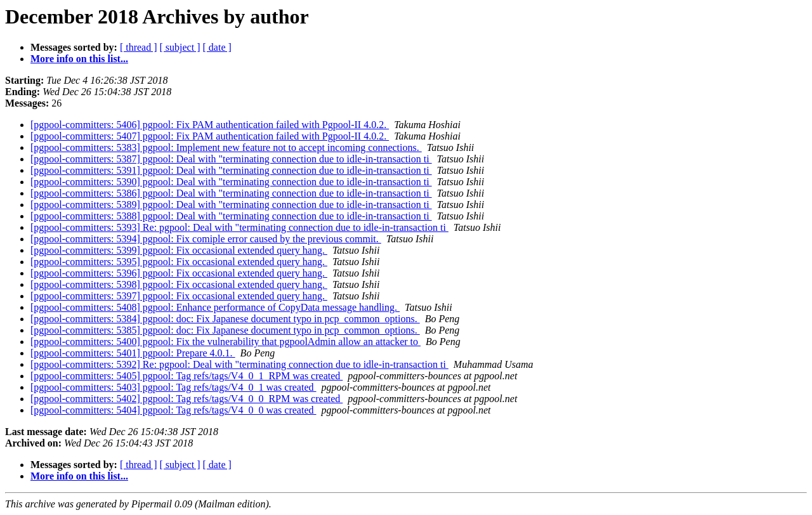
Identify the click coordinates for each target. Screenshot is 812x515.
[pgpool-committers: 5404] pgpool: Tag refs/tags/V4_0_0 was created (173, 410)
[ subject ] (180, 47)
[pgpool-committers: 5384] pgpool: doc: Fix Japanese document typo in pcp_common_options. (225, 319)
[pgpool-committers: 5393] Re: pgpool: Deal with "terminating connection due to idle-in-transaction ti (239, 227)
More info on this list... (79, 59)
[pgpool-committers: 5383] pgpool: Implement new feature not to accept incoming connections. (226, 147)
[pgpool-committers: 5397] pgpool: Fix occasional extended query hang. (179, 296)
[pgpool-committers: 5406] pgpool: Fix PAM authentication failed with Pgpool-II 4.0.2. (210, 125)
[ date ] (217, 47)
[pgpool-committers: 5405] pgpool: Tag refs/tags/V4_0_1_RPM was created (187, 376)
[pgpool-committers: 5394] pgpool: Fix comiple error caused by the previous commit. (206, 239)
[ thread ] (139, 47)
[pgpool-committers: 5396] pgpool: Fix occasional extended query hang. (179, 273)
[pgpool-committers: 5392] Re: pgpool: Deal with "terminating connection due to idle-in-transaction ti (239, 364)
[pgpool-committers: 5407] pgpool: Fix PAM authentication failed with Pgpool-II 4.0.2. (210, 136)
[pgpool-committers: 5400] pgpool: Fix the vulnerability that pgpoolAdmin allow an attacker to (226, 342)
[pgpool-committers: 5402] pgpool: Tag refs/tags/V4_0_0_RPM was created (187, 399)
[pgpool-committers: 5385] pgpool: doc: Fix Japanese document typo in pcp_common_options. (225, 330)
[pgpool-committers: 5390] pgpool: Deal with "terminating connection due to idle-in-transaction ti (231, 182)
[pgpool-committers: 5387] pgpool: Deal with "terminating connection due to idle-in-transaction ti (231, 159)
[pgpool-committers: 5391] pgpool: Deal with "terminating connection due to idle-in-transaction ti (231, 170)
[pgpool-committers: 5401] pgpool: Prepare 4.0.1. (133, 353)
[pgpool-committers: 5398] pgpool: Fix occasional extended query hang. (179, 284)
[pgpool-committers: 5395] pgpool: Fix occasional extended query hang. (179, 262)
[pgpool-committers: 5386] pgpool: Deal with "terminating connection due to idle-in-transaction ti (231, 193)
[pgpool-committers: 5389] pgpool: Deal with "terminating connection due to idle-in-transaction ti (231, 205)
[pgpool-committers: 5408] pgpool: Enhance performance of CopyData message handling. (215, 307)
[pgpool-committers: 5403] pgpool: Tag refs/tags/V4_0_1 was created (173, 387)
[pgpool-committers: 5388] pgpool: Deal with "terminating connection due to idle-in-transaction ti (231, 216)
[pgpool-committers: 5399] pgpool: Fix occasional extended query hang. (179, 250)
